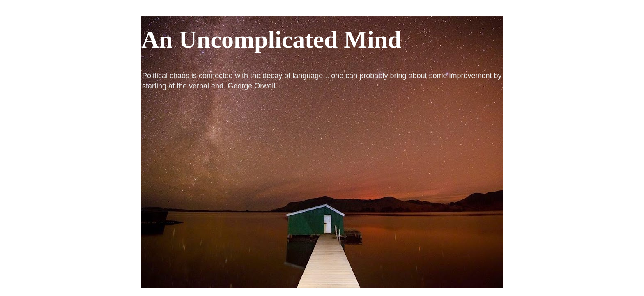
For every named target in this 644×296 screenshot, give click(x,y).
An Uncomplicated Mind (271, 39)
